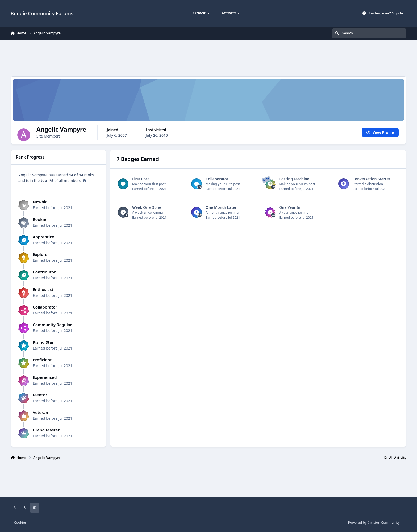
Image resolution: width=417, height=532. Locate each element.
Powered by (374, 523)
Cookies (20, 523)
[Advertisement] (208, 57)
